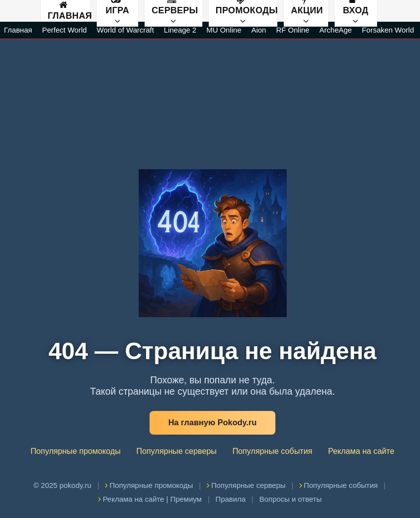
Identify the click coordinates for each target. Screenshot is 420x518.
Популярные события (272, 451)
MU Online (224, 30)
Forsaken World (388, 30)
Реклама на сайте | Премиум (150, 499)
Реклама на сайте (361, 451)
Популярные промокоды (76, 451)
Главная (69, 11)
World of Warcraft (125, 30)
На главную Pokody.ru (212, 422)
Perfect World (64, 30)
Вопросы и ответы (290, 499)
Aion (259, 30)
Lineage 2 (180, 30)
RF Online (293, 30)
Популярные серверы (176, 451)
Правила (231, 499)
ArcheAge (336, 30)
